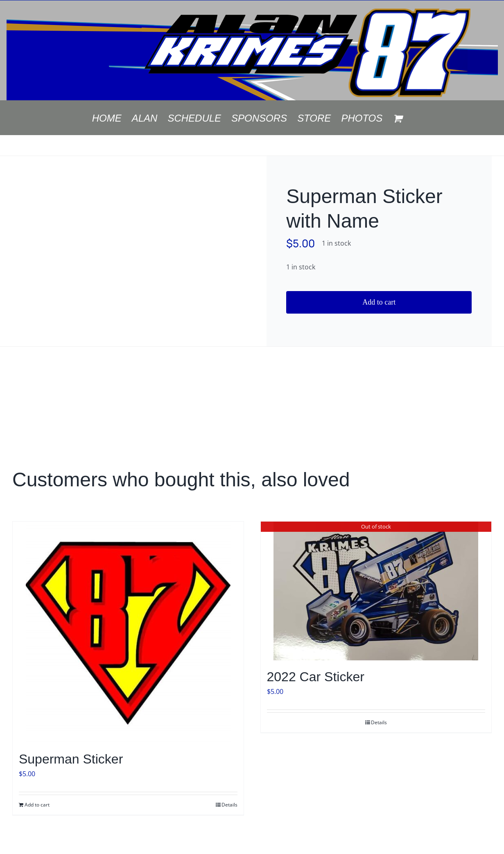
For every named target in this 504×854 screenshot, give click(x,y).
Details (229, 805)
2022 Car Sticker (316, 677)
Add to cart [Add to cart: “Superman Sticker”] (37, 805)
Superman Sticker (71, 759)
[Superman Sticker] (128, 632)
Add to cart (379, 302)
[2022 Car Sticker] (376, 591)
